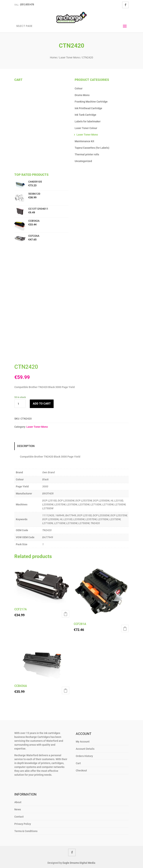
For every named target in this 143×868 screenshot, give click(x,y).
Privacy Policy (23, 824)
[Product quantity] (20, 404)
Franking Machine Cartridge (91, 102)
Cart (78, 763)
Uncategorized (83, 161)
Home (53, 57)
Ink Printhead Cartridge (88, 108)
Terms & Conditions (26, 831)
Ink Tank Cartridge (85, 115)
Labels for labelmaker (88, 121)
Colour (79, 88)
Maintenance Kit (84, 141)
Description (26, 446)
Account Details (85, 749)
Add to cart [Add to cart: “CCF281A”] (125, 628)
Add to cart (42, 404)
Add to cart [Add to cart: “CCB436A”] (66, 690)
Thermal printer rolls (87, 154)
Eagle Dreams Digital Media (79, 863)
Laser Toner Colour (86, 128)
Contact (19, 817)
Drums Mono (82, 95)
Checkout (81, 770)
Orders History (84, 756)
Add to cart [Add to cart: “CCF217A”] (66, 614)
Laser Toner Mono (69, 57)
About (18, 802)
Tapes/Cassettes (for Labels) (92, 148)
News (18, 809)
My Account (83, 742)
